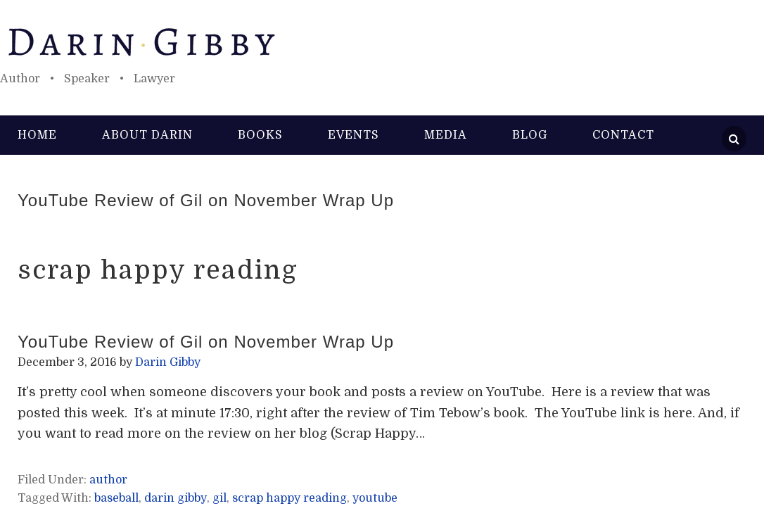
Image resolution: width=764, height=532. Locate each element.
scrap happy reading (289, 498)
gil (219, 498)
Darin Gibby (382, 42)
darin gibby (176, 498)
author (108, 480)
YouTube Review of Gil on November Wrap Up (206, 200)
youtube (375, 498)
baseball (116, 498)
